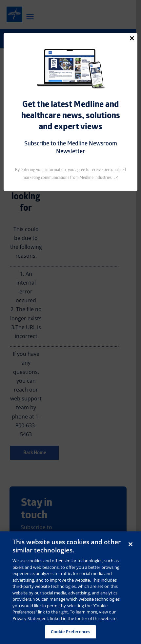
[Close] (132, 38)
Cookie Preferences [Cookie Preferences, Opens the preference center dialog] (70, 632)
